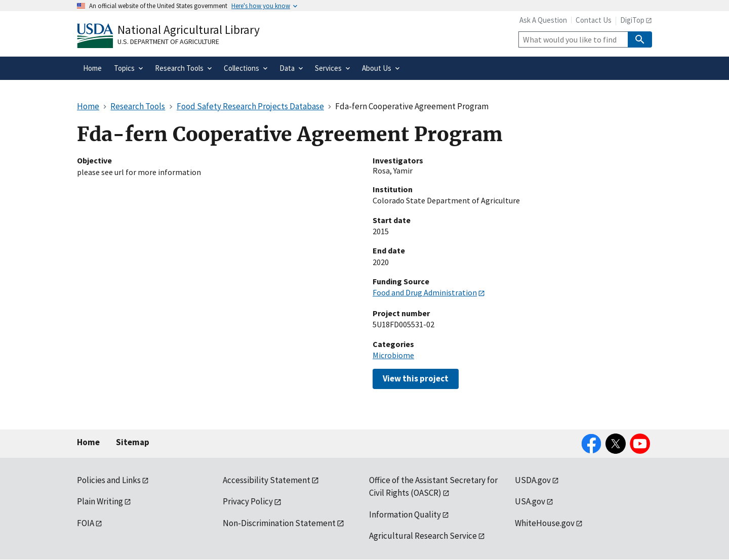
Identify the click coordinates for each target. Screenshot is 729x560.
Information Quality (405, 514)
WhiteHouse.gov (545, 523)
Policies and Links (109, 480)
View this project (416, 378)
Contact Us (594, 20)
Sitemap (133, 442)
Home (88, 442)
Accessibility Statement (267, 480)
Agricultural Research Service (423, 536)
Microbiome (393, 355)
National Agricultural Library (189, 30)
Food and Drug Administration (425, 292)
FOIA (86, 523)
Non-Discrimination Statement (279, 523)
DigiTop (632, 20)
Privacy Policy (248, 501)
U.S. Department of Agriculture (168, 41)
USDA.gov (533, 480)
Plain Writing (100, 501)
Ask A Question (543, 20)
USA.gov (530, 501)
